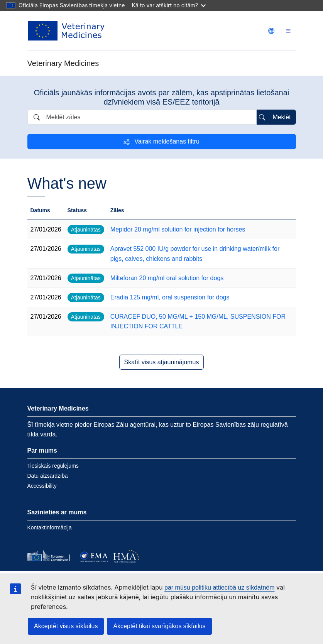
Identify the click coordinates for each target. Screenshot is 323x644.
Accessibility (42, 486)
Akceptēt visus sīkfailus (66, 626)
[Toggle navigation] (288, 31)
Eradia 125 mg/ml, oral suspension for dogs (170, 297)
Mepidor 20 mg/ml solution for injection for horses (178, 229)
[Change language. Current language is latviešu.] (271, 31)
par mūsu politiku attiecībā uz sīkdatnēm (219, 587)
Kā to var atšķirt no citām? (169, 5)
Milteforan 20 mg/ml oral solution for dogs (167, 278)
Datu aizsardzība (48, 476)
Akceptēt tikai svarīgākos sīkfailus (159, 626)
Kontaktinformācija (50, 527)
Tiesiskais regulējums (53, 466)
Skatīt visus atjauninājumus (162, 362)
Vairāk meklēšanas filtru (167, 141)
